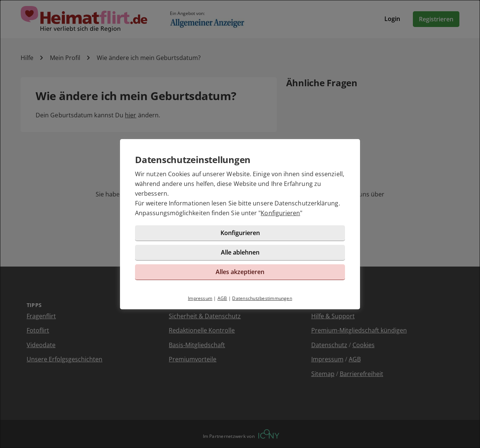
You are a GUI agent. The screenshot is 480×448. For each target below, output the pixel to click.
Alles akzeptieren (240, 272)
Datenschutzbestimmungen (262, 298)
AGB (222, 298)
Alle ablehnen (240, 252)
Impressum (200, 298)
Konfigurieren (280, 213)
